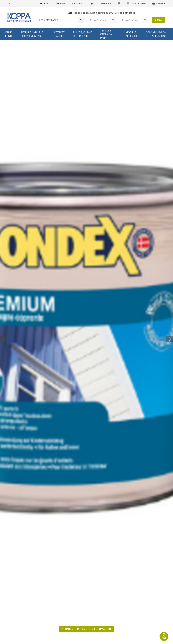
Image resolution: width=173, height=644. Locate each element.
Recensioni (106, 3)
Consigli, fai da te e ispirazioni (156, 34)
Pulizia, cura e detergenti (82, 34)
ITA (8, 3)
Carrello (159, 3)
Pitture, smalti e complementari (32, 34)
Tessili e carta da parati (106, 34)
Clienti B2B (60, 3)
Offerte (44, 3)
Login (91, 3)
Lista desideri (137, 3)
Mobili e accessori (132, 34)
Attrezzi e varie (60, 34)
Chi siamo (77, 3)
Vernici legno (8, 34)
